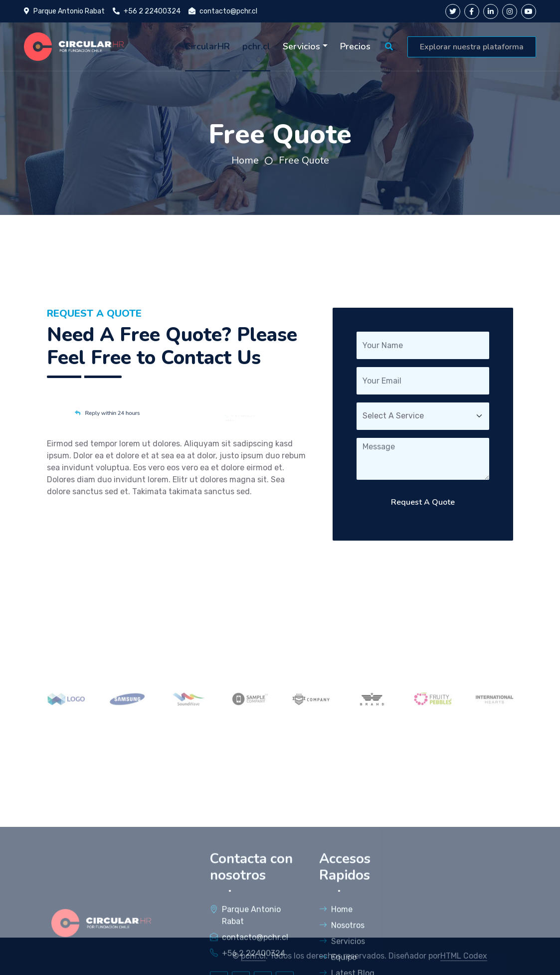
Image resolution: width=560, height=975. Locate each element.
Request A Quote (423, 502)
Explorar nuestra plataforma (472, 47)
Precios (355, 46)
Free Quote (304, 160)
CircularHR (207, 46)
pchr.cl (256, 46)
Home (245, 160)
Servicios (301, 46)
